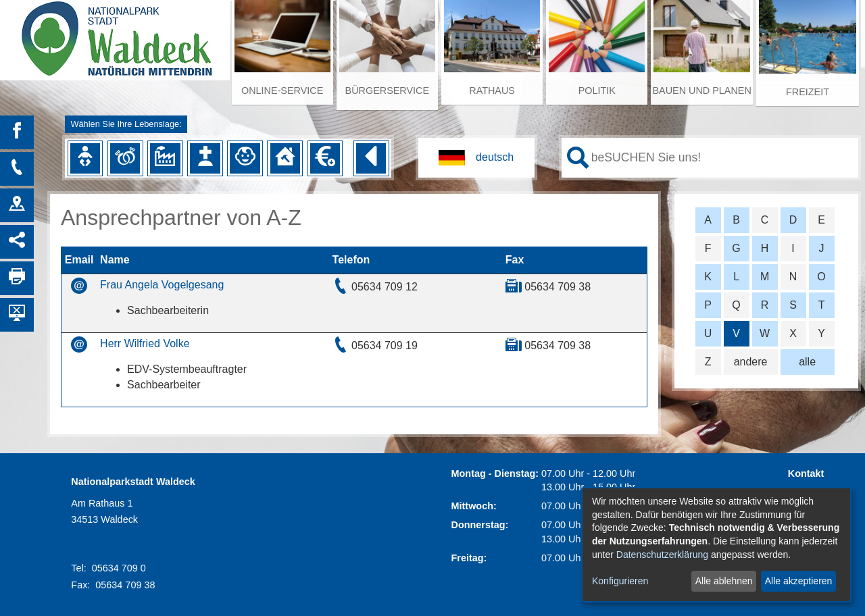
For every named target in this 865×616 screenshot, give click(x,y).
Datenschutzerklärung (662, 555)
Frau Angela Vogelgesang (162, 285)
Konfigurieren (620, 581)
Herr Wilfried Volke (145, 343)
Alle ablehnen (724, 581)
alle (807, 362)
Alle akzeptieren (799, 581)
